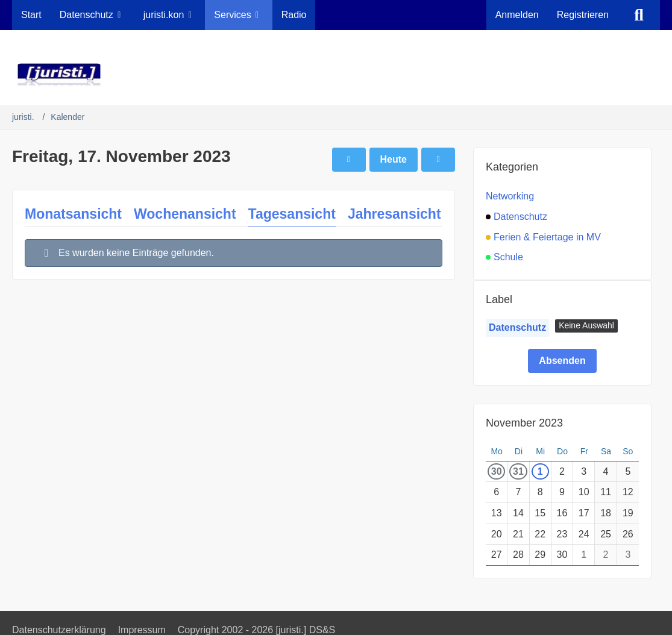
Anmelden (517, 15)
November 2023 (524, 423)
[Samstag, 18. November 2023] (438, 160)
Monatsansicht (73, 214)
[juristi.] (336, 75)
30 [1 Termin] (497, 471)
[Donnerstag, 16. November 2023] (349, 160)
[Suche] (639, 15)
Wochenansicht (185, 214)
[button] (586, 326)
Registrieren (583, 15)
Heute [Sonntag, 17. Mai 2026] (394, 159)
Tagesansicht (292, 214)
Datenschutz (517, 327)
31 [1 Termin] (518, 471)
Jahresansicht (394, 214)
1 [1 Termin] (540, 471)
